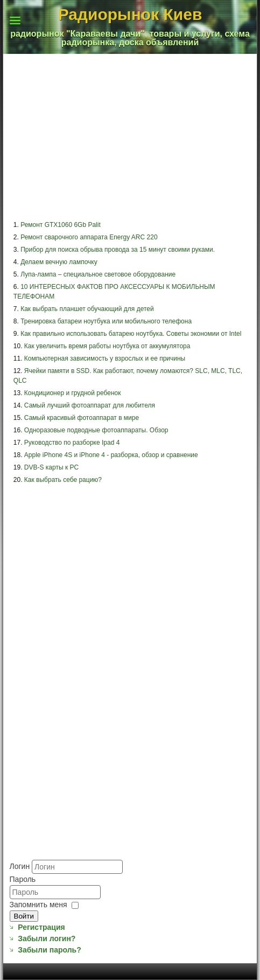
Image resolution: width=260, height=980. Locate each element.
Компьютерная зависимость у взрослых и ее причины (105, 358)
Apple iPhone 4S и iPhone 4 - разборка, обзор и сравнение (111, 455)
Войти (24, 916)
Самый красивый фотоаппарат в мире (82, 418)
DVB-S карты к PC (51, 467)
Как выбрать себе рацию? (63, 480)
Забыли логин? (47, 938)
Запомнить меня (38, 905)
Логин (20, 866)
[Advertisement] (63, 804)
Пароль (23, 879)
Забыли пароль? (50, 950)
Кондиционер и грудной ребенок (73, 393)
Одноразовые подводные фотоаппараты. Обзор (96, 430)
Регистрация (41, 927)
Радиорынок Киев (130, 14)
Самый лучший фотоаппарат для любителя (90, 405)
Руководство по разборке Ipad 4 (72, 443)
